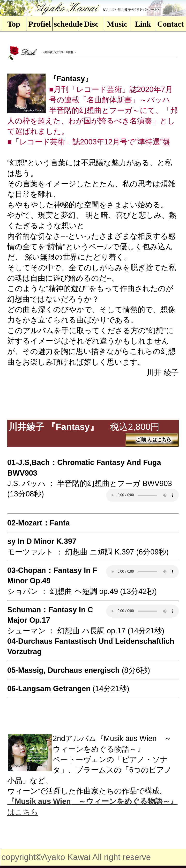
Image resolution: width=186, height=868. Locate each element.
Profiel (40, 24)
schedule (66, 24)
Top (14, 24)
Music (117, 24)
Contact (169, 24)
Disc (91, 24)
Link (143, 24)
